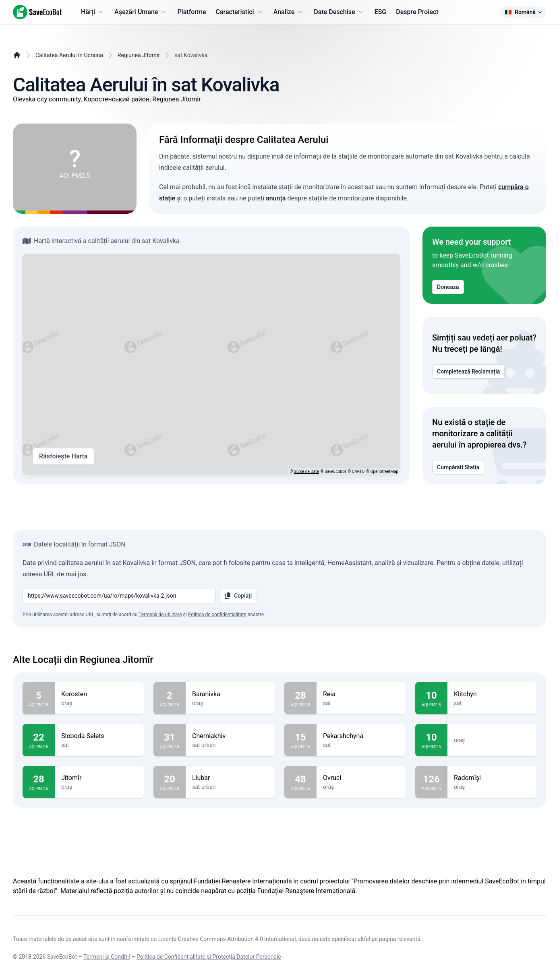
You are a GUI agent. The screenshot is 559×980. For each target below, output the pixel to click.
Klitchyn (492, 694)
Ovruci (361, 778)
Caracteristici (240, 12)
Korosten (99, 694)
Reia (361, 694)
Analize (289, 12)
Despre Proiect (417, 12)
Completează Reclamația (468, 371)
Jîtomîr (99, 778)
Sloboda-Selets (99, 736)
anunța (276, 198)
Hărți (93, 12)
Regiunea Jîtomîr (139, 55)
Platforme (192, 12)
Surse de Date (306, 471)
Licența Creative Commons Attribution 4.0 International (227, 939)
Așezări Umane (141, 12)
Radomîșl (492, 778)
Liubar (230, 778)
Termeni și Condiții (107, 957)
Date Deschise (339, 12)
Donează (448, 287)
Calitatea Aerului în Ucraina (69, 55)
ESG (381, 12)
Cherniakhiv (230, 736)
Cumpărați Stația (458, 467)
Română (523, 12)
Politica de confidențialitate (217, 615)
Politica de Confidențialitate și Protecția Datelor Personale (209, 957)
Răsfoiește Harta (63, 456)
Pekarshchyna (361, 736)
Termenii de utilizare (160, 615)
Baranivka (230, 694)
